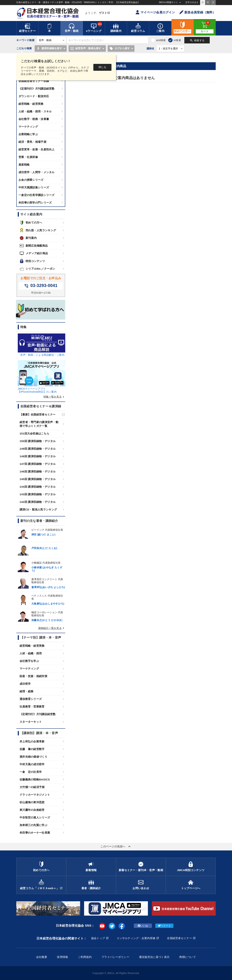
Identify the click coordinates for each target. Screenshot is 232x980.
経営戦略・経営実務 (31, 104)
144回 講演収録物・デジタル (38, 487)
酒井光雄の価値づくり (33, 757)
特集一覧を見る (54, 397)
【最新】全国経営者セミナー (38, 414)
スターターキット (31, 722)
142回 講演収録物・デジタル (38, 502)
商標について (188, 957)
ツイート (164, 926)
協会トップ (98, 938)
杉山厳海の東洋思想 (32, 802)
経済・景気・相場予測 (32, 142)
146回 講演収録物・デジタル (38, 471)
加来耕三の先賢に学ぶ (33, 825)
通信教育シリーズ (31, 699)
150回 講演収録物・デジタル (38, 441)
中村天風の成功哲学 (32, 764)
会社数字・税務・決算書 (34, 119)
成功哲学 (25, 684)
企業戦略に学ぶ (28, 134)
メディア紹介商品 (34, 253)
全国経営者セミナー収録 (34, 81)
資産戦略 (24, 165)
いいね (143, 926)
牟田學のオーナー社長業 (35, 833)
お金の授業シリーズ (31, 180)
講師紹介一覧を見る (52, 628)
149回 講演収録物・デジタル (38, 449)
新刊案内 (28, 238)
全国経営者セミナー (179, 938)
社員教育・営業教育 (32, 707)
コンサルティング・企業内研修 (136, 938)
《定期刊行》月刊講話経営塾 (37, 89)
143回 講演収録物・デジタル (38, 494)
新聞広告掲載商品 (34, 246)
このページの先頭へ (116, 846)
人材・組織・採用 (31, 653)
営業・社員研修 (28, 157)
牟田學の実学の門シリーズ (35, 203)
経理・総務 (26, 691)
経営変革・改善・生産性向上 (37, 149)
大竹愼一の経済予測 (32, 787)
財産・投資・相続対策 (33, 676)
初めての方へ (31, 223)
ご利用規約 (85, 957)
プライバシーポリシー (115, 957)
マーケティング (28, 127)
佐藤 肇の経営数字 (32, 749)
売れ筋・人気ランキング (38, 230)
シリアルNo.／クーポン (37, 269)
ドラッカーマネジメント (35, 795)
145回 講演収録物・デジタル (38, 479)
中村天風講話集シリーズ (34, 187)
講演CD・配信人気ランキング (38, 509)
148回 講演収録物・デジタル (38, 456)
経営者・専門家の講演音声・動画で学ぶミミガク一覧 (39, 424)
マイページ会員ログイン (155, 12)
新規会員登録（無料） (197, 12)
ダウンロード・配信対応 (34, 96)
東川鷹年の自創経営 (32, 810)
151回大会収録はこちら (34, 433)
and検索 (161, 40)
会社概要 (42, 957)
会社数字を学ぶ (29, 661)
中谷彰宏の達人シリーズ (35, 817)
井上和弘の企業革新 (32, 741)
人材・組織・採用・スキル (35, 111)
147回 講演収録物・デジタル (38, 464)
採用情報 (62, 957)
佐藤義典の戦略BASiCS (35, 779)
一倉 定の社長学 (31, 772)
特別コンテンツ (32, 261)
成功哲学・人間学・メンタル (37, 172)
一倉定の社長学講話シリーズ (37, 195)
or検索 (177, 40)
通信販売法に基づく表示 (154, 957)
